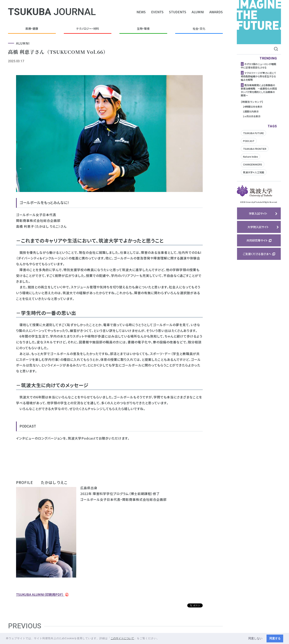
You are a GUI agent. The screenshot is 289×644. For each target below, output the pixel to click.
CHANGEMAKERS (253, 164)
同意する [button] (275, 638)
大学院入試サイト (258, 227)
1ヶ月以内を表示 (252, 116)
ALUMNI (198, 12)
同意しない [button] (255, 638)
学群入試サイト (258, 213)
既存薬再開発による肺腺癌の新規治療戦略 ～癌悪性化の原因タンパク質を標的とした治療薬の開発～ (259, 90)
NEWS (141, 12)
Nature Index (250, 157)
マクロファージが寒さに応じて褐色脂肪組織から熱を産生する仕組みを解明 (258, 76)
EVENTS (157, 12)
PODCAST (249, 141)
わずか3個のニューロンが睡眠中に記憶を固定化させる (258, 66)
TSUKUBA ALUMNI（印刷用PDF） (40, 594)
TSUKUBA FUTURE (253, 133)
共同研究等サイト (257, 240)
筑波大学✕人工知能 (254, 172)
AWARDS (216, 12)
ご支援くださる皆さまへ (257, 254)
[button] (161, 639)
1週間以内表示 (251, 111)
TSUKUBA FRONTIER (255, 149)
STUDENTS (178, 12)
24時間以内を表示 (253, 107)
